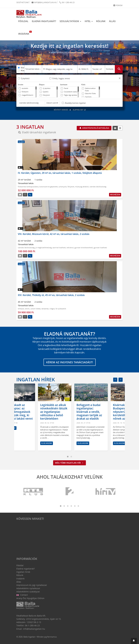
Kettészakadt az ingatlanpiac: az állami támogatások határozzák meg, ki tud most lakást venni (33, 412)
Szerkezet (64, 85)
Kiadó (23, 70)
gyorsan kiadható (100, 248)
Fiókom (118, 5)
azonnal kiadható (59, 248)
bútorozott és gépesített (49, 187)
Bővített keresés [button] (63, 110)
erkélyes (21, 309)
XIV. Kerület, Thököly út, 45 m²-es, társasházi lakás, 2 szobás (51, 295)
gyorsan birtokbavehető (84, 248)
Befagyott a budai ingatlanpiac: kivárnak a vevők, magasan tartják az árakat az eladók (104, 412)
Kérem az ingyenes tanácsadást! (70, 362)
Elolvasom (25, 428)
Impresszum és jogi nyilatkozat (32, 585)
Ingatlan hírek (36, 379)
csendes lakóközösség (98, 187)
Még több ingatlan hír (69, 463)
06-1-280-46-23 (67, 2)
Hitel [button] (89, 21)
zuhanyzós (63, 187)
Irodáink (25, 33)
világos (52, 309)
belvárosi (70, 248)
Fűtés (83, 85)
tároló (27, 309)
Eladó (23, 68)
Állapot (42, 85)
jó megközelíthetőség (44, 248)
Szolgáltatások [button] (70, 21)
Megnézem (115, 195)
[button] (120, 79)
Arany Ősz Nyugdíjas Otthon (30, 598)
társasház (45, 309)
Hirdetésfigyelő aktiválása (95, 128)
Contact (22, 595)
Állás (112, 21)
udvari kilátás (35, 309)
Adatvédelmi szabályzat (28, 592)
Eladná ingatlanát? (44, 21)
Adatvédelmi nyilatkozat (28, 588)
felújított (71, 187)
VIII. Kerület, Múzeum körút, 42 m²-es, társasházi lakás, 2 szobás (54, 234)
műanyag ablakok (82, 187)
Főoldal (23, 21)
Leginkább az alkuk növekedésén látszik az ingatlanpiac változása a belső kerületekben (69, 412)
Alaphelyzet (79, 110)
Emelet (21, 85)
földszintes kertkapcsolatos (28, 187)
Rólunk (101, 21)
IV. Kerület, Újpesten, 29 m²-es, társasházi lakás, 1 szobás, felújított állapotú (60, 173)
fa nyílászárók (61, 309)
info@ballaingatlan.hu (44, 2)
